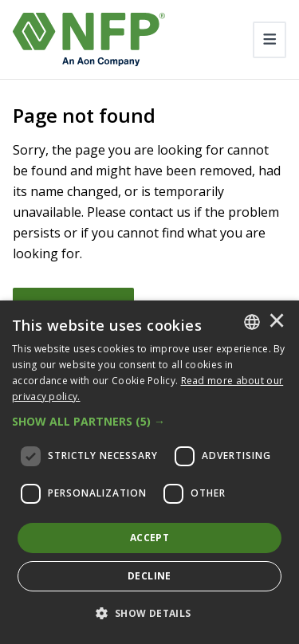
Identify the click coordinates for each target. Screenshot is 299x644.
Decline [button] (149, 576)
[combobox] (252, 322)
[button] (149, 422)
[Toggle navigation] (270, 40)
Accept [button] (149, 538)
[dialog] (149, 472)
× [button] (277, 322)
